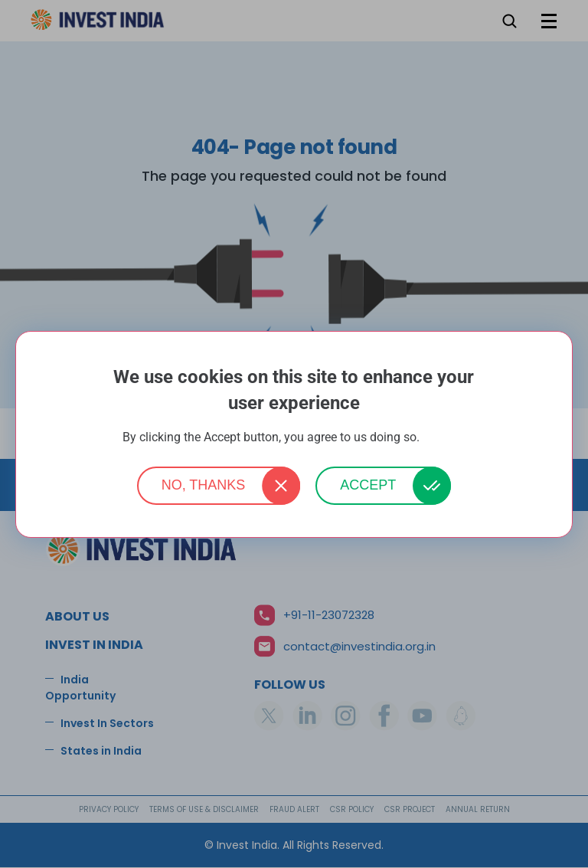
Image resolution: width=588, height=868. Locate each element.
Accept (368, 485)
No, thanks (204, 485)
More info (444, 438)
